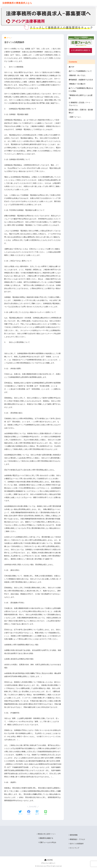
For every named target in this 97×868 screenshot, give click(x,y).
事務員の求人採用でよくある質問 (81, 97)
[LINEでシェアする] (46, 813)
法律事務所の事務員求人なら (17, 3)
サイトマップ (74, 848)
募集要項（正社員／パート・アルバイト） (80, 104)
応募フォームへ (75, 117)
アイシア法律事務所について (80, 71)
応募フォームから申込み (48, 842)
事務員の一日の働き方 (77, 84)
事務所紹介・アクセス (77, 839)
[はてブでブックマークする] (37, 813)
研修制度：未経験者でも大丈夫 (81, 80)
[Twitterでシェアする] (20, 813)
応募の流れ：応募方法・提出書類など (81, 111)
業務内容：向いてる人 (77, 75)
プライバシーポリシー (48, 863)
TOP (72, 67)
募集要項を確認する (46, 838)
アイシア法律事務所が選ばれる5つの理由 (81, 90)
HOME (49, 860)
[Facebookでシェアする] (29, 813)
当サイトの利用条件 (77, 844)
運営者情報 (74, 835)
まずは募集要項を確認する (81, 50)
